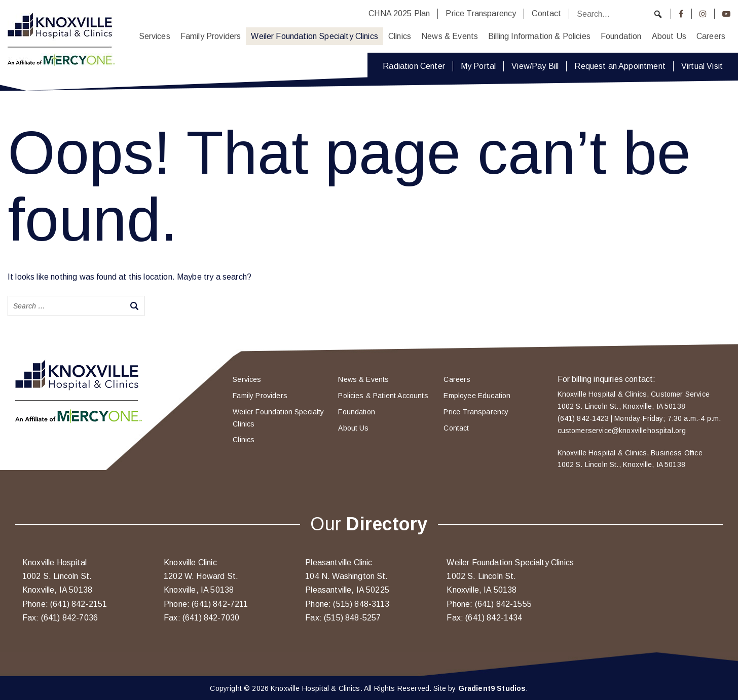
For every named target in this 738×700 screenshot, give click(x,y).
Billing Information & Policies (539, 36)
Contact (546, 13)
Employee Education (477, 396)
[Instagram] (703, 14)
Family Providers (211, 36)
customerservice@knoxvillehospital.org (622, 431)
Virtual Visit (702, 66)
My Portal (478, 66)
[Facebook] (681, 14)
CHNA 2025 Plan (399, 13)
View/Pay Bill (535, 66)
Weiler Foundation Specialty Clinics (315, 36)
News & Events (450, 36)
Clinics (400, 36)
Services (155, 36)
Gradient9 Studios (492, 688)
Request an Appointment (620, 66)
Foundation (621, 36)
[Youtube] (726, 14)
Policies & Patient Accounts (383, 396)
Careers (711, 36)
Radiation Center (414, 66)
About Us (669, 36)
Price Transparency (481, 13)
